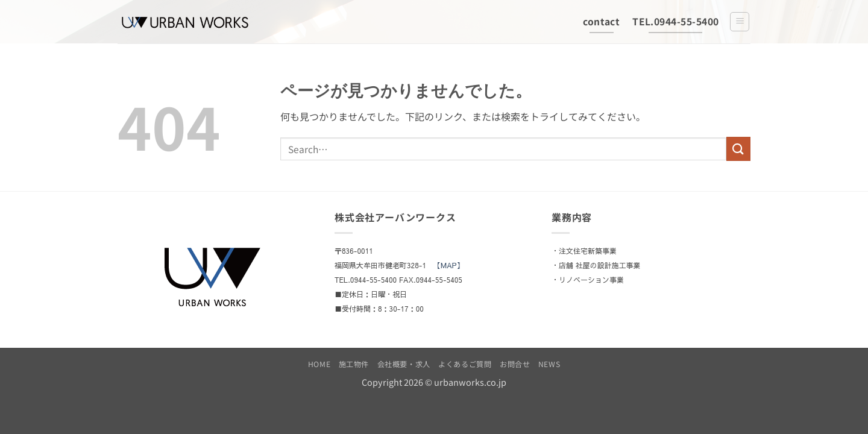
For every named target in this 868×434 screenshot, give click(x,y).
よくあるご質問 (465, 364)
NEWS (549, 364)
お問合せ (515, 364)
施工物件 (354, 364)
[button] (740, 22)
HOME (319, 364)
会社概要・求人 (404, 364)
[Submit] (738, 149)
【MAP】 (449, 265)
